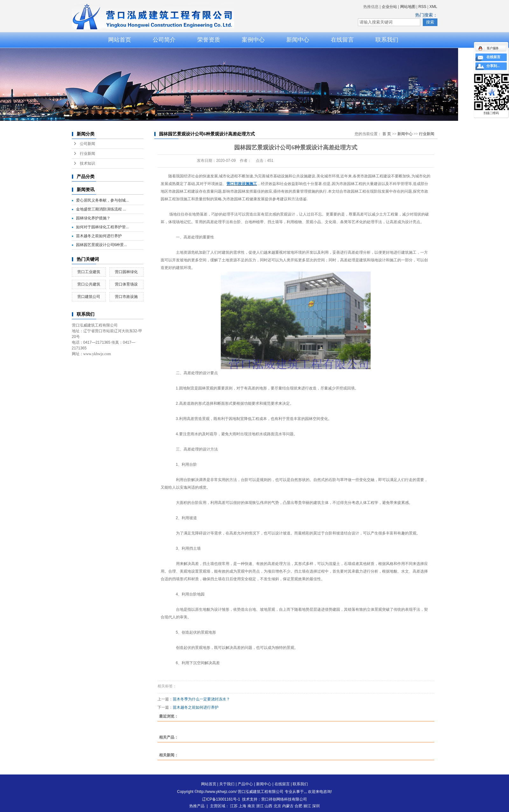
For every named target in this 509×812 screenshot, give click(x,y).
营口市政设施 (126, 297)
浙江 (260, 806)
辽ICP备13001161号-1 (221, 799)
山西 (268, 806)
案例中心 (253, 40)
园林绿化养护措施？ (93, 218)
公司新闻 (87, 144)
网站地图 (408, 7)
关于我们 (227, 784)
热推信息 (371, 7)
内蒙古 (288, 806)
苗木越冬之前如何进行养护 (99, 236)
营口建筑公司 (89, 297)
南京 (251, 806)
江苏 (234, 806)
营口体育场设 (126, 284)
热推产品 (197, 806)
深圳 (316, 806)
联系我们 (387, 40)
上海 (242, 806)
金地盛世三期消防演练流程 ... (101, 209)
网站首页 (120, 40)
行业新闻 (87, 154)
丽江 (307, 806)
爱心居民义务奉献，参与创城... (102, 200)
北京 (277, 806)
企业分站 (389, 7)
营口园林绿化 (126, 272)
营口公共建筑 (89, 284)
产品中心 (245, 784)
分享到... (493, 66)
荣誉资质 (209, 40)
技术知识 (87, 163)
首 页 (387, 134)
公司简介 (164, 40)
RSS (422, 7)
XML (433, 7)
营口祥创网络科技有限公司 (284, 799)
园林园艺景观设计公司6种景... (102, 245)
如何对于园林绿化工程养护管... (102, 227)
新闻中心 (298, 40)
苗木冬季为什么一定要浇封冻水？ (201, 699)
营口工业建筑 (89, 272)
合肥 (298, 806)
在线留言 (342, 40)
